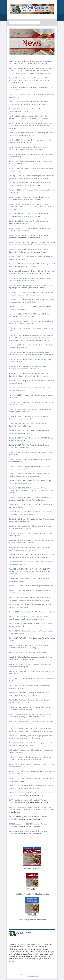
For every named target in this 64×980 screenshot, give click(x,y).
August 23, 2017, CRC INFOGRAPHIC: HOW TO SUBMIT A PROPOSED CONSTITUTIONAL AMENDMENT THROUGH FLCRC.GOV (29, 571)
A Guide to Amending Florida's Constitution (32, 894)
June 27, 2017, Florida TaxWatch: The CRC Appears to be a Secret (32, 612)
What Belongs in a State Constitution (32, 920)
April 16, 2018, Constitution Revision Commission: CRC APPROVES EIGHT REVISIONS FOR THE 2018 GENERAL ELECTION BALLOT (29, 80)
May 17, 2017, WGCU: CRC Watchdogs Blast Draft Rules (29, 652)
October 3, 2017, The (16, 512)
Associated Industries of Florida (38, 974)
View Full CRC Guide (32, 869)
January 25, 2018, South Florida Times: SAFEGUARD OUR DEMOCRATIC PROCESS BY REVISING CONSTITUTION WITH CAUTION (31, 207)
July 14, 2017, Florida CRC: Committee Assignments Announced (31, 586)
